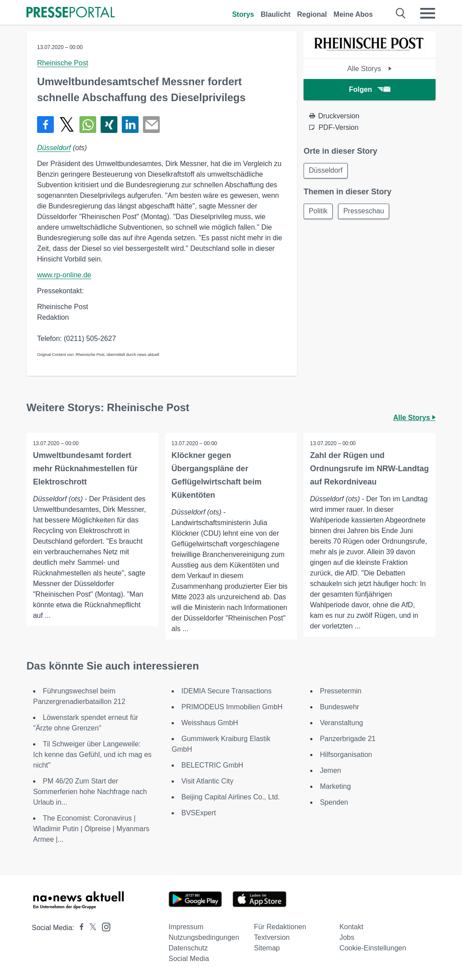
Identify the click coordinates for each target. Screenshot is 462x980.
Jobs (347, 937)
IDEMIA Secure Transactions (227, 691)
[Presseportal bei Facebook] (79, 928)
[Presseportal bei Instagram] (103, 926)
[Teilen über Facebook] (45, 125)
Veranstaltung (342, 723)
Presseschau (366, 212)
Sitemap (267, 948)
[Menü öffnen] (428, 13)
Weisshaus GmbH (210, 723)
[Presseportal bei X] (90, 928)
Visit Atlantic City (207, 781)
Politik (319, 212)
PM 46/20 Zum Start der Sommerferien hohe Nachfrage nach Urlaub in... (90, 792)
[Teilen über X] (67, 125)
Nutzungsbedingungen (204, 937)
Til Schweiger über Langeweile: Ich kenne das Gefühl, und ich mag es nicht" (92, 755)
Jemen (331, 770)
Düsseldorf (54, 148)
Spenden (334, 802)
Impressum (186, 927)
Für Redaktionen (280, 927)
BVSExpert (199, 813)
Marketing (335, 786)
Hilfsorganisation (346, 755)
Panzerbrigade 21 (348, 739)
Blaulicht (276, 14)
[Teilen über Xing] (109, 125)
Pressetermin (341, 691)
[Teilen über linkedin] (130, 125)
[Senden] (151, 125)
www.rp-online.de (64, 275)
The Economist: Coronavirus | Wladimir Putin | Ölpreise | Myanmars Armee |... (91, 829)
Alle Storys (370, 69)
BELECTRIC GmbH (212, 765)
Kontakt (351, 927)
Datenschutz (188, 948)
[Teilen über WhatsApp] (88, 125)
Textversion (272, 937)
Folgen (370, 89)
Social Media (189, 959)
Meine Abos (353, 14)
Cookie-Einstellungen (373, 948)
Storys (243, 14)
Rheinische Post (63, 63)
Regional (312, 14)
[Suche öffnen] (401, 13)
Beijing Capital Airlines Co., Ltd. (231, 797)
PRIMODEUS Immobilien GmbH (232, 707)
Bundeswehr (340, 707)
